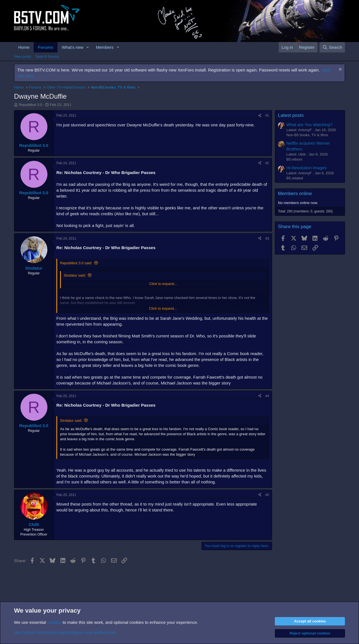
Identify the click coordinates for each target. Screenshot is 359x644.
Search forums (48, 56)
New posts (23, 56)
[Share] (260, 116)
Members (105, 47)
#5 (267, 495)
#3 (267, 238)
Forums (46, 47)
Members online (295, 194)
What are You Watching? (309, 125)
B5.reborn (294, 159)
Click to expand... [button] (163, 284)
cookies (54, 622)
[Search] (332, 47)
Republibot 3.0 (31, 105)
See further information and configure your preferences (65, 632)
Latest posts (291, 115)
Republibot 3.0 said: (76, 263)
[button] (88, 47)
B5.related (295, 178)
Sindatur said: (75, 275)
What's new (73, 47)
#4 (267, 396)
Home (24, 47)
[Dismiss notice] (340, 70)
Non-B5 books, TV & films (307, 135)
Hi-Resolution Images (306, 168)
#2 (267, 163)
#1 (267, 115)
